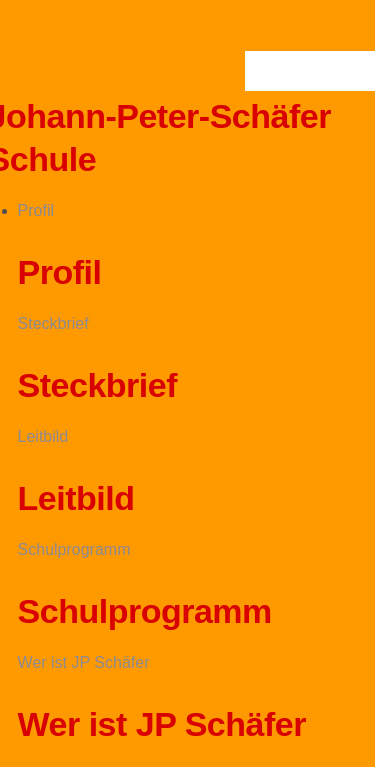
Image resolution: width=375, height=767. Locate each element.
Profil (36, 210)
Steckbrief (53, 323)
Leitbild (43, 436)
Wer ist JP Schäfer (84, 662)
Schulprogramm (74, 549)
